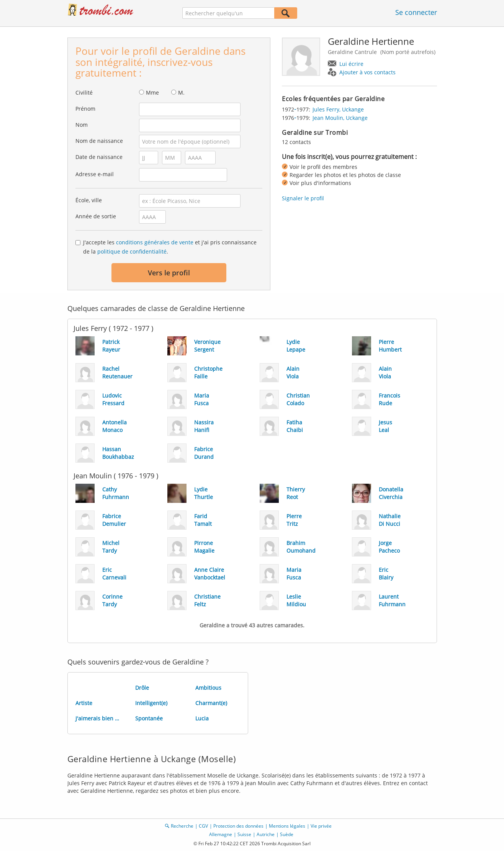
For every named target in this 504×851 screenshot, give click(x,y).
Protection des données (238, 826)
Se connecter (416, 12)
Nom (82, 125)
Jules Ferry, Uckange (338, 109)
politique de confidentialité (132, 251)
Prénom (85, 109)
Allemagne (221, 834)
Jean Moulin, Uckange (340, 118)
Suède (287, 834)
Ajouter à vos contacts (367, 72)
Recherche (182, 826)
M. (181, 92)
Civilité (84, 92)
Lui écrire (351, 64)
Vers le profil (169, 273)
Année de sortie (96, 216)
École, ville (89, 200)
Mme (152, 92)
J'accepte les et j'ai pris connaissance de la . (170, 247)
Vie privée (321, 826)
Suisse (244, 834)
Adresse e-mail (95, 174)
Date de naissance (99, 157)
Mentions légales (287, 826)
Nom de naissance (99, 141)
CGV (203, 826)
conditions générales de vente (155, 242)
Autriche (266, 834)
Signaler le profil (303, 198)
